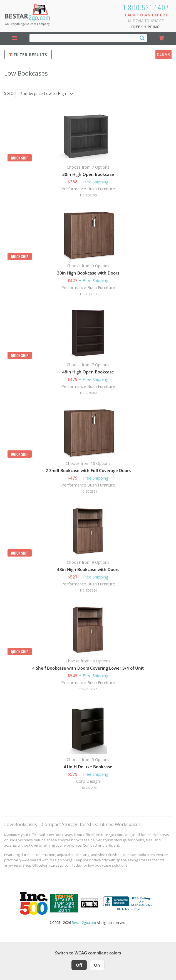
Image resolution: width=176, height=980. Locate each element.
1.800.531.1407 (146, 7)
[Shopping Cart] (162, 38)
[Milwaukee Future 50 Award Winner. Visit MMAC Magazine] (89, 903)
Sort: (9, 93)
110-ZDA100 (88, 393)
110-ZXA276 (88, 788)
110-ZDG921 (88, 491)
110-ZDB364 (88, 590)
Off (79, 965)
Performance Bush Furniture (88, 189)
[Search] (142, 38)
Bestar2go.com (84, 923)
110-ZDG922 (88, 689)
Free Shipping (145, 27)
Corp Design (88, 781)
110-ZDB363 (88, 294)
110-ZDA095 (88, 195)
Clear (163, 54)
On (97, 965)
